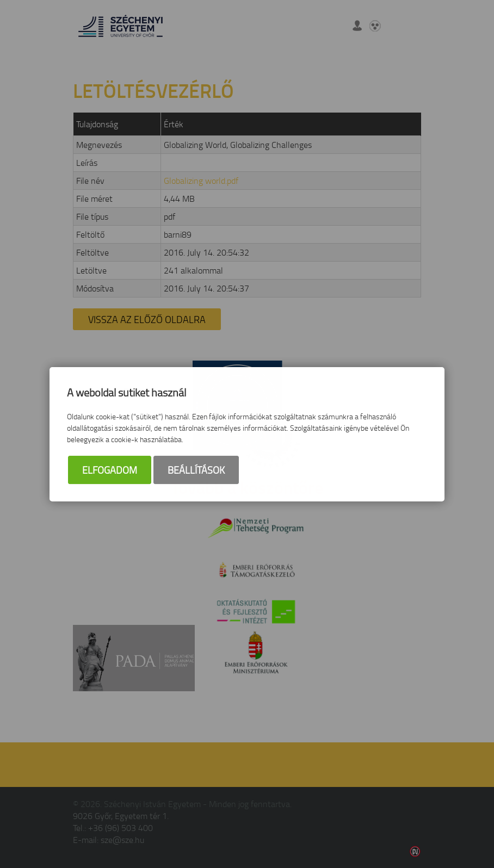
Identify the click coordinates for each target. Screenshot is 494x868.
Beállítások (196, 470)
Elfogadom (110, 470)
